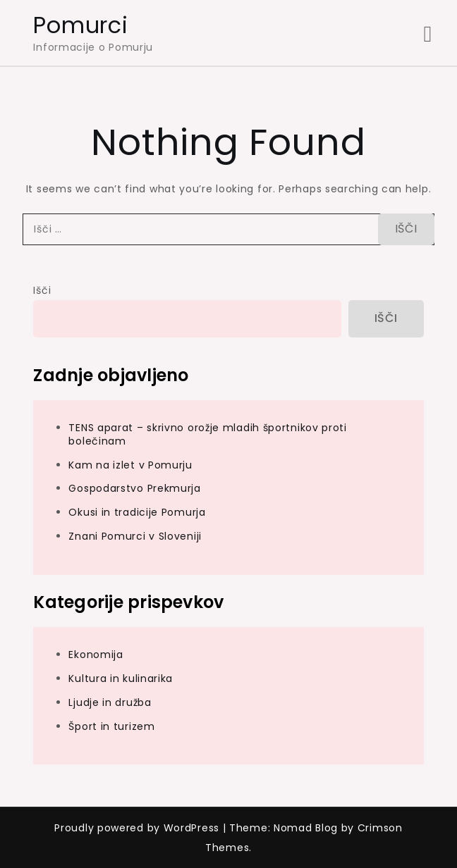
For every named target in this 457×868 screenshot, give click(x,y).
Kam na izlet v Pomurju (130, 465)
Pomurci (80, 25)
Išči (42, 290)
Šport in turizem (111, 726)
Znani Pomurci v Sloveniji (135, 536)
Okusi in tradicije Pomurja (137, 512)
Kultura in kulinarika (121, 678)
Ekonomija (96, 655)
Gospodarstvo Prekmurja (134, 488)
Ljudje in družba (110, 702)
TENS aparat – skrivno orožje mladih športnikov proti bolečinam (207, 434)
